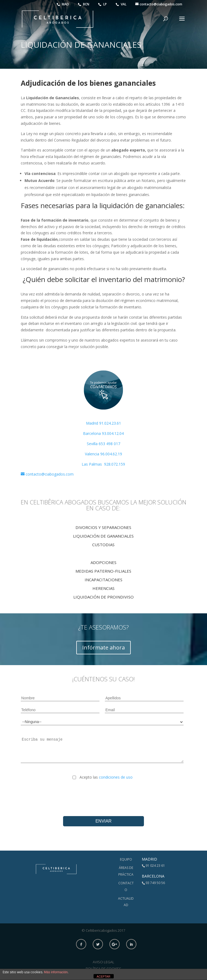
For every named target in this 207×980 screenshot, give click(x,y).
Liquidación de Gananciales (103, 536)
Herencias (103, 588)
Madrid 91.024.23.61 (103, 423)
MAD (63, 4)
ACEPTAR (103, 976)
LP (103, 4)
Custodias (103, 545)
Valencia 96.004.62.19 (103, 454)
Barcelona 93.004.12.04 (103, 433)
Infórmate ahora (103, 647)
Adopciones (103, 562)
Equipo (126, 859)
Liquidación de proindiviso (103, 597)
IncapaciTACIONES (103, 580)
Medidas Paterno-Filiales (103, 571)
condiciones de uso (116, 777)
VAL (121, 4)
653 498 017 (109, 444)
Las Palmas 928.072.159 (103, 464)
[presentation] (103, 794)
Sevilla (93, 444)
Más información (56, 972)
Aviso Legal (103, 962)
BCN (84, 4)
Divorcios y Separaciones (103, 527)
